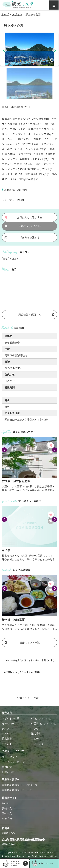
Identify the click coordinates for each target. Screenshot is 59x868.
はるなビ (10, 381)
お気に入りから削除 (23, 226)
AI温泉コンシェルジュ (44, 723)
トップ (5, 14)
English (6, 803)
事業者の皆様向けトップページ (20, 785)
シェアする (8, 200)
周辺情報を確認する (36, 315)
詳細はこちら (8, 833)
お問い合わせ (9, 772)
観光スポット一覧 (22, 643)
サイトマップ (9, 757)
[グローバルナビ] (54, 5)
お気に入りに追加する (23, 217)
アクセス (36, 728)
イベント (7, 744)
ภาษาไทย (7, 819)
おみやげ (7, 733)
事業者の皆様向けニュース (17, 790)
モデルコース (9, 723)
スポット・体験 (11, 718)
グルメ (6, 728)
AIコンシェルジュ (41, 718)
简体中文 (7, 814)
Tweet (21, 200)
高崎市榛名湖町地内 (15, 190)
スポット (17, 14)
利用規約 (7, 767)
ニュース (36, 738)
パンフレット (39, 744)
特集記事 (7, 738)
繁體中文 (7, 808)
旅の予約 (36, 733)
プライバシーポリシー (14, 762)
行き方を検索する (22, 237)
